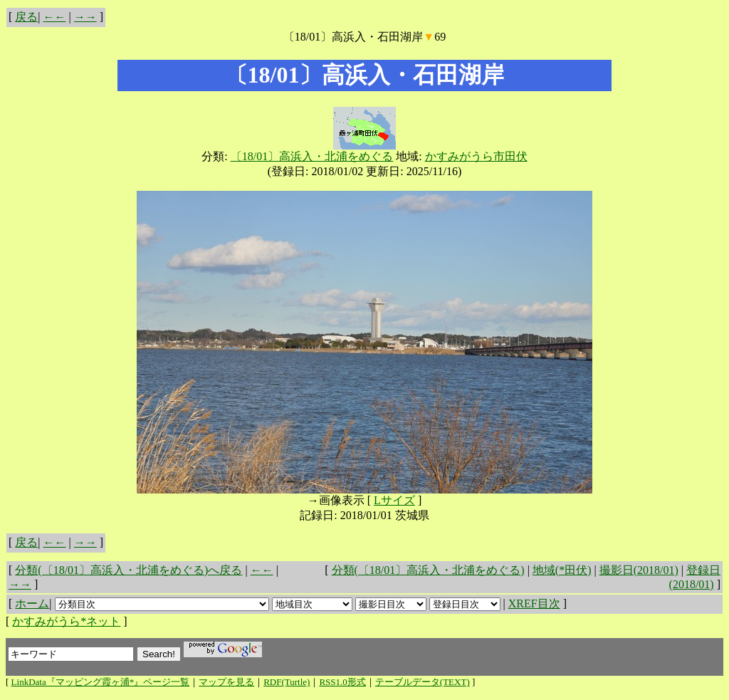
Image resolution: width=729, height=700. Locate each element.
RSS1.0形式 (342, 682)
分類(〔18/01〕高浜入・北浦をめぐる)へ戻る (129, 570)
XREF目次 (534, 604)
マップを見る (226, 682)
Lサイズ (394, 500)
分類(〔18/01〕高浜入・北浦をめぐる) (428, 570)
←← (55, 17)
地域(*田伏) (562, 570)
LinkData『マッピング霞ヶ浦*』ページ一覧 (101, 682)
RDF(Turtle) (287, 682)
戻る (26, 17)
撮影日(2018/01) (639, 570)
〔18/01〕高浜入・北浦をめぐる (312, 156)
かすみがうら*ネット (66, 621)
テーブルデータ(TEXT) (423, 682)
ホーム (32, 604)
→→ (85, 17)
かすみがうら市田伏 (476, 156)
